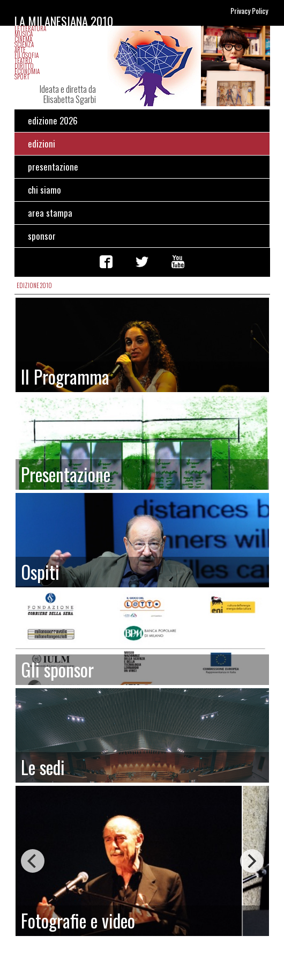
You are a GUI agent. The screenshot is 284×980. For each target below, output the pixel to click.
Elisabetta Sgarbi (70, 99)
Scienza (24, 45)
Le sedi (43, 767)
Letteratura (30, 28)
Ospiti (40, 572)
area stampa (50, 213)
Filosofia (27, 55)
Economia (27, 71)
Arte (20, 50)
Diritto (24, 66)
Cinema (23, 39)
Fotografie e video (78, 920)
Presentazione (66, 474)
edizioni (42, 143)
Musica (24, 34)
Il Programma (65, 377)
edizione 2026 (53, 120)
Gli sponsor (57, 669)
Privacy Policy (249, 10)
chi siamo (44, 190)
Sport (22, 77)
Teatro (23, 61)
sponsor (42, 236)
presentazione (53, 167)
